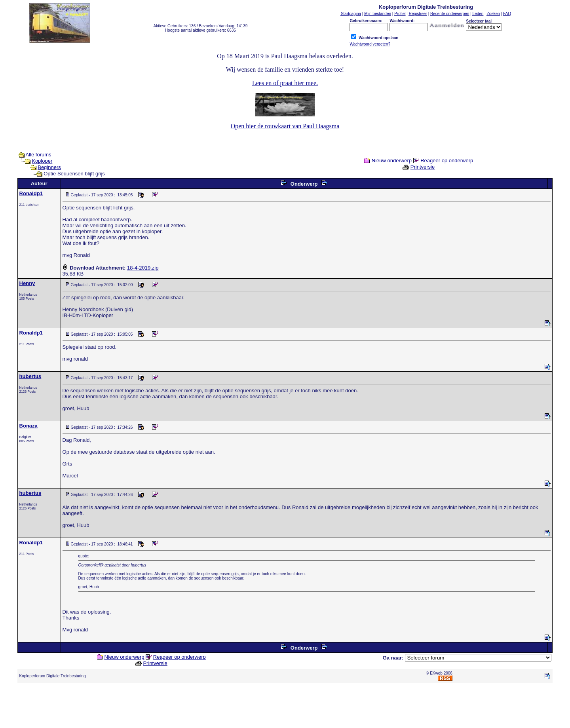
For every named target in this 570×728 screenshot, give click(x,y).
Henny (27, 283)
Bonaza (28, 426)
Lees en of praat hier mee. (285, 83)
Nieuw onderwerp (392, 161)
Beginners (49, 167)
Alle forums (39, 155)
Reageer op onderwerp (447, 161)
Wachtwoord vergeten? (370, 44)
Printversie (423, 167)
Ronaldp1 (31, 193)
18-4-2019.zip (143, 268)
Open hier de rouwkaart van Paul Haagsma (285, 126)
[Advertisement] (285, 707)
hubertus (30, 376)
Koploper (42, 161)
